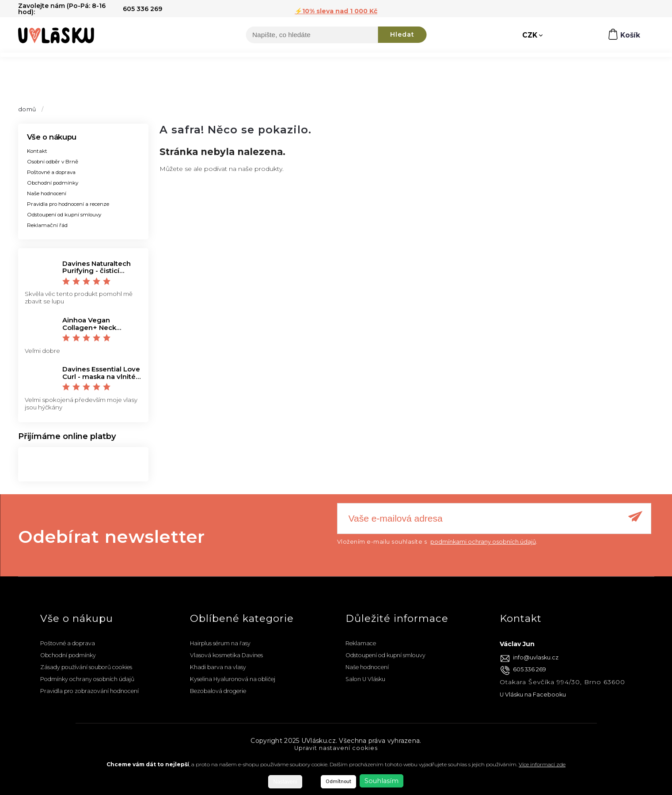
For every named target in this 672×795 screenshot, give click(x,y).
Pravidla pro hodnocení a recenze (68, 204)
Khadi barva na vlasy (218, 667)
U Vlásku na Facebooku (533, 695)
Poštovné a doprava (51, 172)
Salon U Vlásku (365, 679)
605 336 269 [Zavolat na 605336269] (530, 669)
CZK (530, 36)
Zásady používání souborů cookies (86, 667)
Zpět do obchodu (199, 188)
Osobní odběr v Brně (53, 162)
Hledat (402, 35)
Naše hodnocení (47, 193)
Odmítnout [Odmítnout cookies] (338, 782)
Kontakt (37, 151)
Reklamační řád (47, 225)
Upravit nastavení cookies (336, 748)
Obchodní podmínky (53, 183)
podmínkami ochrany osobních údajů (483, 542)
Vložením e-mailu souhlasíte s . (437, 542)
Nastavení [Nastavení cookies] (285, 782)
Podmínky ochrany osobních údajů (87, 679)
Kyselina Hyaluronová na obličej (233, 679)
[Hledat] (312, 35)
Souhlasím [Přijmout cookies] (382, 781)
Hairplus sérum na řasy (220, 643)
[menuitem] (31, 66)
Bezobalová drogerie (218, 691)
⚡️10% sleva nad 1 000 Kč (336, 11)
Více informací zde (542, 764)
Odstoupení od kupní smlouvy (64, 215)
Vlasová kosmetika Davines (226, 655)
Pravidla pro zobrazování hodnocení (89, 691)
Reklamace (361, 643)
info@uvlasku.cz (536, 657)
